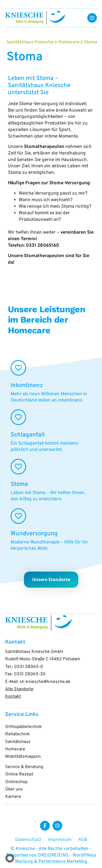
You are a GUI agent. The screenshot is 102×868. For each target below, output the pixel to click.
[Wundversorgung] (18, 516)
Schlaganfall (28, 435)
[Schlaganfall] (18, 417)
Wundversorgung (34, 534)
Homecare (69, 42)
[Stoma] (18, 467)
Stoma (19, 484)
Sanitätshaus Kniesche (30, 42)
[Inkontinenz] (18, 368)
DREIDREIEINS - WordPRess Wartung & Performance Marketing (56, 859)
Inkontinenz (27, 386)
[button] (10, 858)
